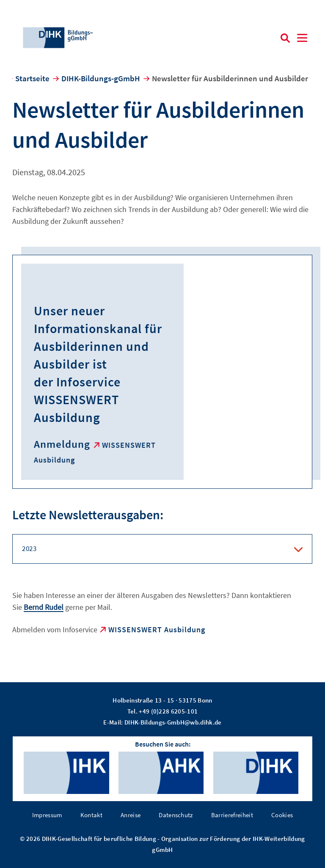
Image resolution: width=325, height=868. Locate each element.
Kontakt (91, 815)
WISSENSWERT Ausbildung (157, 630)
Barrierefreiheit (232, 815)
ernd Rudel (46, 607)
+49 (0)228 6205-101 (168, 711)
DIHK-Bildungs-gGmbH (101, 78)
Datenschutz (176, 815)
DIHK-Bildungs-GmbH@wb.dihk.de (173, 722)
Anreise (131, 815)
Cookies (282, 815)
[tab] (162, 549)
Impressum (47, 815)
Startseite (32, 78)
